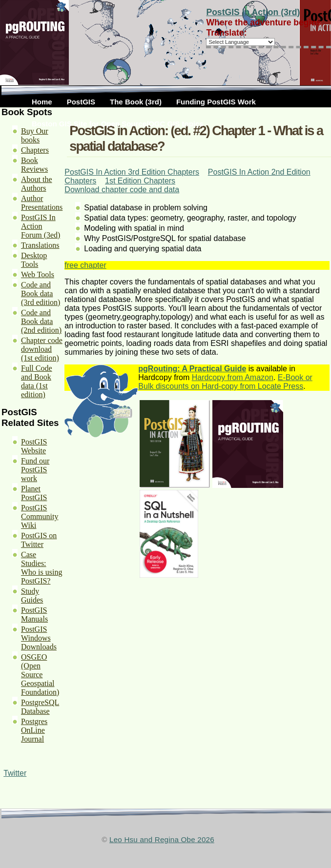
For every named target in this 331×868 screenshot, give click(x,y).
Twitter (15, 773)
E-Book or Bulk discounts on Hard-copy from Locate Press (225, 382)
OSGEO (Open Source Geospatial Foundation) (40, 675)
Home (42, 102)
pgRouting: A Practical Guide (192, 369)
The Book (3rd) (136, 102)
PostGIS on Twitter (39, 540)
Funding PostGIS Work (216, 102)
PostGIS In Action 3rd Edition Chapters (132, 172)
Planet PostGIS (34, 493)
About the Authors (37, 184)
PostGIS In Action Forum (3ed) (41, 226)
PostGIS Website (34, 446)
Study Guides (32, 595)
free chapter (85, 265)
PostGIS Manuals (34, 615)
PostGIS (81, 102)
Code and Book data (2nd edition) (41, 321)
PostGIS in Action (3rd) (253, 12)
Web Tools (38, 274)
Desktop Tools (34, 260)
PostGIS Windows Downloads (39, 638)
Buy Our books (35, 135)
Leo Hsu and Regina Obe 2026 (162, 839)
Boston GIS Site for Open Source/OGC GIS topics (118, 124)
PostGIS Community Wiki (40, 516)
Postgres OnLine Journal (34, 730)
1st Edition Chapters (140, 181)
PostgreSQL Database (40, 707)
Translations (40, 245)
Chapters (35, 150)
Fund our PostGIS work (35, 470)
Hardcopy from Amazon (233, 377)
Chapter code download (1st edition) (42, 349)
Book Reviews (34, 165)
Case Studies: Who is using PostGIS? (41, 568)
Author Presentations (42, 203)
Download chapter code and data (122, 190)
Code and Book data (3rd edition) (41, 293)
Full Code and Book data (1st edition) (37, 381)
